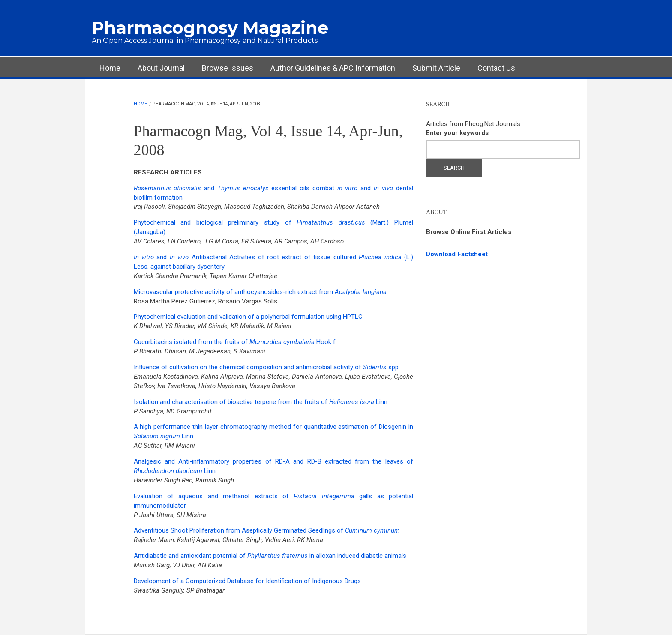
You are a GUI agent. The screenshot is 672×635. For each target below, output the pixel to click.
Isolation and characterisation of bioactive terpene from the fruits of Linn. (261, 402)
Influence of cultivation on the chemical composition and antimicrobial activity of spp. (267, 367)
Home (110, 68)
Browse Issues (228, 68)
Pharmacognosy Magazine (210, 28)
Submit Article (436, 68)
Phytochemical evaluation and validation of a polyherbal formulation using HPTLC (248, 317)
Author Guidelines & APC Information (333, 68)
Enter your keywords (457, 133)
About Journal (161, 68)
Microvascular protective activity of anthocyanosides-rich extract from (260, 292)
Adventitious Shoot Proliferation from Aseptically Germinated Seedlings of (267, 530)
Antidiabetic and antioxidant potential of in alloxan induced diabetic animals (270, 556)
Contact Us (496, 68)
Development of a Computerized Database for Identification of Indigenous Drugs (247, 581)
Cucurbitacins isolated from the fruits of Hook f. (235, 342)
